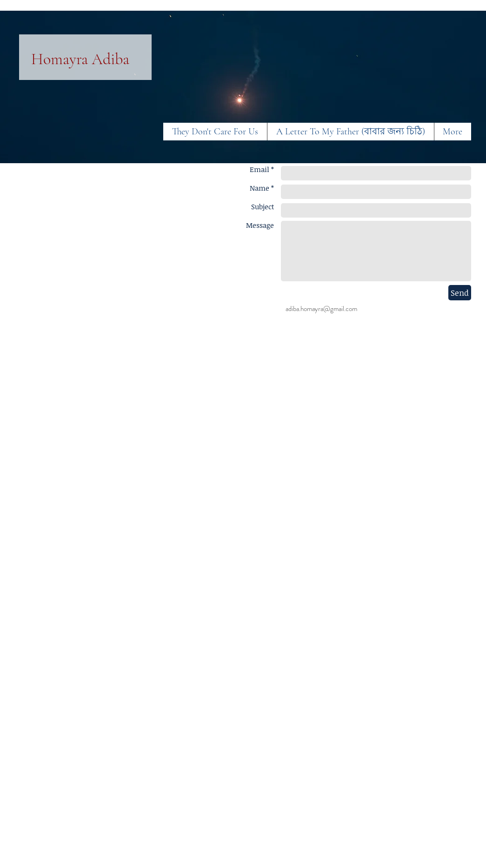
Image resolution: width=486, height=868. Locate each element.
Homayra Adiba (80, 59)
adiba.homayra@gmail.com (321, 309)
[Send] (460, 293)
